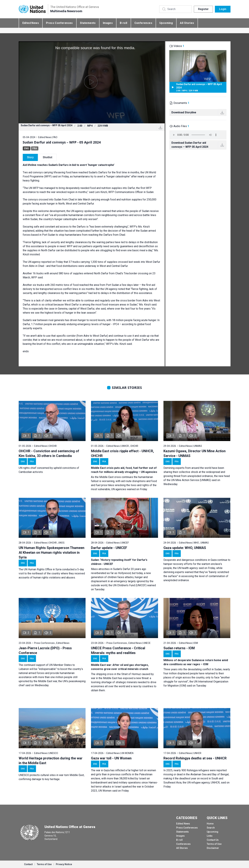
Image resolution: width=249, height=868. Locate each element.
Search (211, 828)
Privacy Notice (64, 864)
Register (203, 9)
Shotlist (48, 157)
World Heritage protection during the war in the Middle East (51, 761)
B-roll (123, 23)
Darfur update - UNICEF (109, 548)
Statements (88, 23)
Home (210, 824)
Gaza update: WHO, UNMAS (185, 548)
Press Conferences (59, 23)
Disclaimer (213, 848)
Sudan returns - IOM (179, 648)
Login (223, 9)
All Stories (187, 23)
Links (210, 836)
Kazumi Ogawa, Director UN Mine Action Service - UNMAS (195, 453)
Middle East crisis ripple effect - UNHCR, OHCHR (122, 453)
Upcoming (166, 23)
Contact (28, 864)
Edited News (31, 23)
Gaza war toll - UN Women (111, 758)
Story (30, 157)
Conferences (143, 23)
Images (108, 23)
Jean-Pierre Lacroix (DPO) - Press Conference (45, 650)
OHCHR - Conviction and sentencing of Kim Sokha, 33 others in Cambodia (49, 453)
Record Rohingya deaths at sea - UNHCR (195, 758)
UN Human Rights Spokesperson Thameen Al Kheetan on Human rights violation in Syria (52, 553)
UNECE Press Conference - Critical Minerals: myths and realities (118, 650)
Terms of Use (214, 844)
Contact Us (213, 840)
